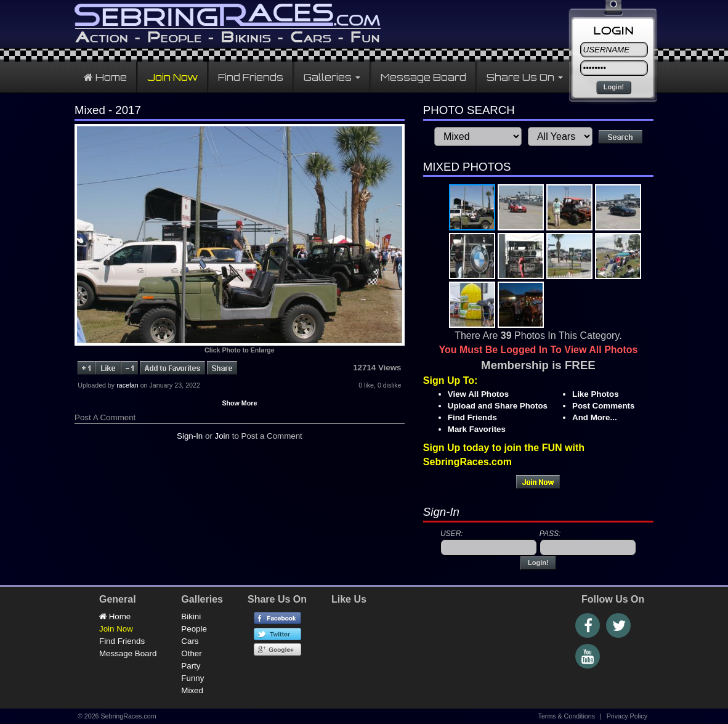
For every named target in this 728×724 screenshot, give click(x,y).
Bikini (191, 616)
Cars (190, 641)
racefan (127, 385)
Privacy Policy (627, 716)
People (194, 629)
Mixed (192, 690)
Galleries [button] (332, 77)
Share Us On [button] (525, 77)
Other (191, 653)
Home (105, 77)
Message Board (423, 77)
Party (191, 666)
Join (222, 436)
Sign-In (190, 436)
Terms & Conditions (567, 716)
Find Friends (251, 77)
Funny (192, 678)
